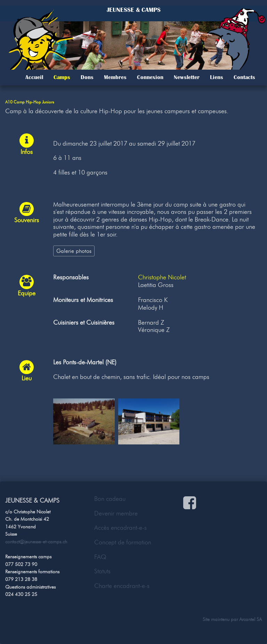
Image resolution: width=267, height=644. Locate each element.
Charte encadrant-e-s (122, 586)
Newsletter (187, 77)
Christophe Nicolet (162, 277)
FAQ (100, 557)
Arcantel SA (250, 619)
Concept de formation (123, 542)
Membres (115, 77)
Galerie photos (74, 251)
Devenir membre (116, 513)
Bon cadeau (110, 499)
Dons (87, 77)
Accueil (34, 77)
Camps (62, 77)
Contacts (244, 77)
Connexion (150, 77)
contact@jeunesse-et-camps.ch (36, 542)
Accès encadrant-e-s (120, 528)
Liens (217, 77)
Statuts (102, 571)
